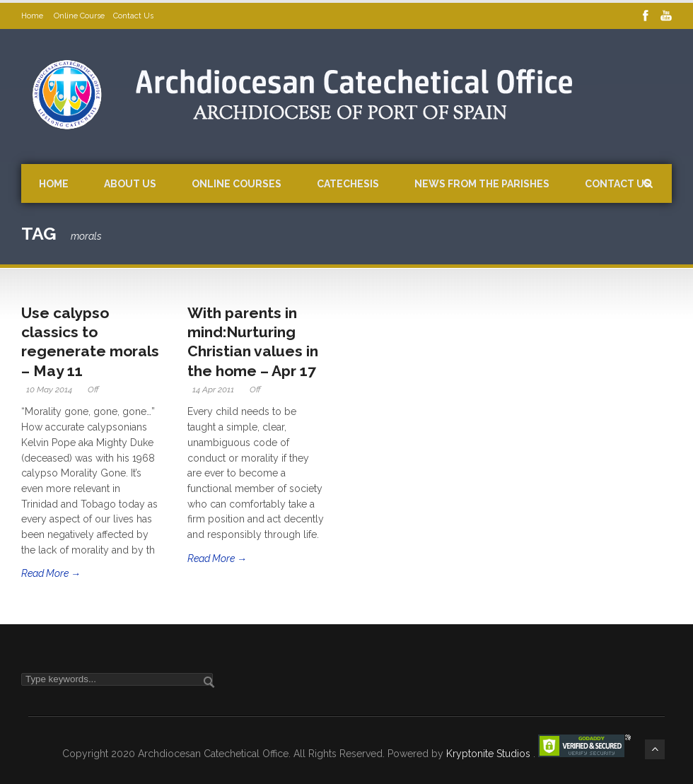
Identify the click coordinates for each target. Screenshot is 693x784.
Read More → (51, 573)
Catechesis (348, 184)
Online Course (79, 16)
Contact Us (133, 16)
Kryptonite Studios (490, 754)
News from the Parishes (482, 184)
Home (33, 16)
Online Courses (237, 184)
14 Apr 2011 (213, 390)
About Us (130, 184)
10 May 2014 (49, 390)
